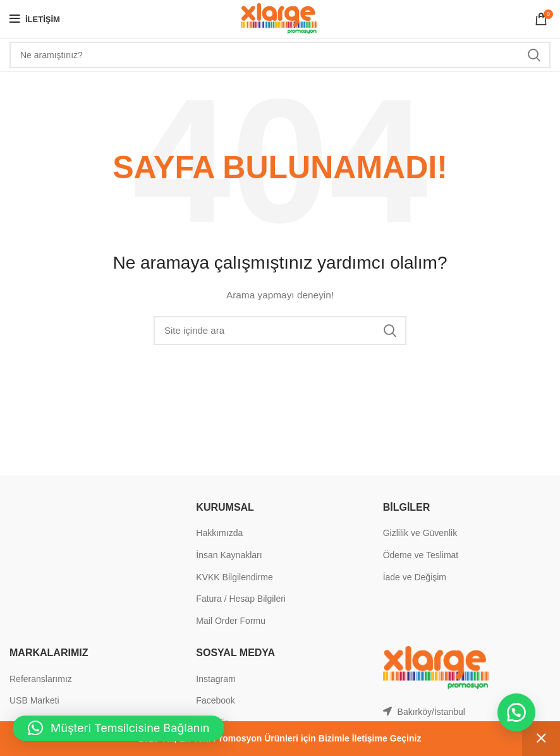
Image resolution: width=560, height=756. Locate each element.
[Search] (280, 55)
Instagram (216, 679)
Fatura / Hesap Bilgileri (241, 599)
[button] (516, 712)
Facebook (215, 700)
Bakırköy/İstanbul (431, 712)
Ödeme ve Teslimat (421, 555)
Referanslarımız (41, 679)
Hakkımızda (219, 533)
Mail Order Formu (231, 621)
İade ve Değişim (415, 577)
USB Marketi (34, 700)
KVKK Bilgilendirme (234, 577)
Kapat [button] (541, 739)
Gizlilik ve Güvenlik (420, 533)
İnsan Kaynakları (229, 555)
